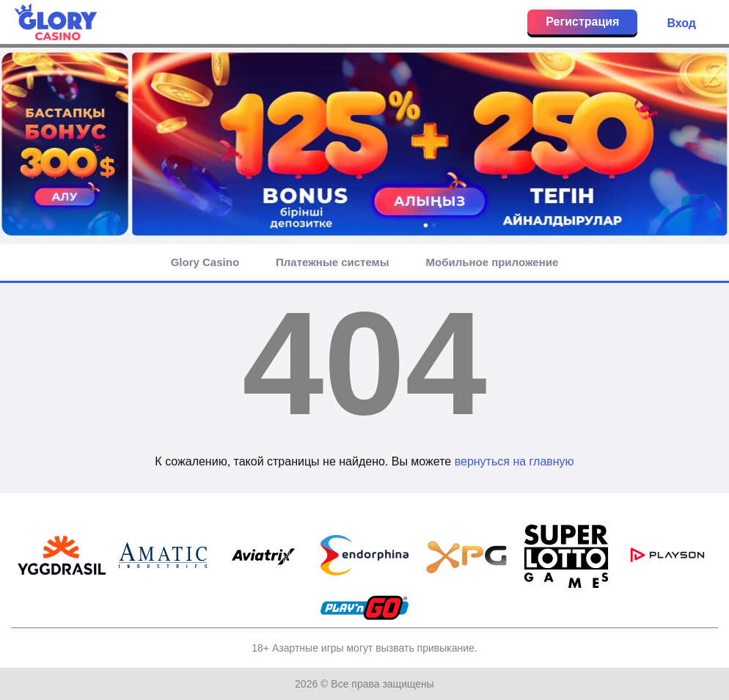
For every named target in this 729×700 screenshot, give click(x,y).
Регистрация (582, 22)
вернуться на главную (514, 461)
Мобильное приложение (492, 262)
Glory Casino (205, 262)
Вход (681, 23)
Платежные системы (332, 262)
